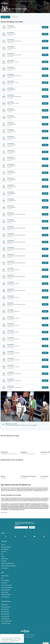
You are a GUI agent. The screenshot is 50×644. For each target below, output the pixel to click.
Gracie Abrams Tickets (6, 623)
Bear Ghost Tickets (5, 609)
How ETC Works (5, 592)
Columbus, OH (5, 17)
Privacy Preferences (5, 597)
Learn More (35, 425)
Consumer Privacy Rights (6, 585)
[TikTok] (44, 537)
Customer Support (5, 576)
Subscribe (32, 527)
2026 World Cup (5, 605)
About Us (3, 545)
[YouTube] (35, 537)
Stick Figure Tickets (5, 619)
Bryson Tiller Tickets (5, 616)
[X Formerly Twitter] (16, 537)
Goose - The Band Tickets (7, 621)
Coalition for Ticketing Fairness (8, 563)
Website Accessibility (6, 590)
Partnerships (4, 561)
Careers (3, 556)
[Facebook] (6, 537)
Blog (2, 554)
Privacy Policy (4, 583)
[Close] (22, 636)
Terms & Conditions (5, 580)
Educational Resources (6, 595)
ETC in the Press (5, 568)
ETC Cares (4, 552)
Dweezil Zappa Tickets (6, 607)
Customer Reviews (5, 549)
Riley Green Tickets (5, 612)
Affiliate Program (5, 559)
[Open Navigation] (48, 3)
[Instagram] (25, 537)
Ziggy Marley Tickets (5, 614)
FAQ (2, 578)
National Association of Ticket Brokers (9, 566)
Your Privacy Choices (15, 640)
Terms (16, 638)
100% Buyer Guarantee (6, 547)
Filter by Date (15, 17)
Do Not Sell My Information (7, 587)
